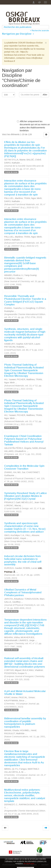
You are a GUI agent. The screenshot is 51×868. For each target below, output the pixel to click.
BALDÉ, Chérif (34, 160)
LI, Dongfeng (29, 308)
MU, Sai (21, 472)
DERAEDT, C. (11, 805)
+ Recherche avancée (40, 30)
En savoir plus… (30, 864)
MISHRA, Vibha (12, 637)
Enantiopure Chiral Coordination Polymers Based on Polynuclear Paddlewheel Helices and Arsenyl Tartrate (24, 440)
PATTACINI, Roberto (14, 347)
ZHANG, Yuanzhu (13, 308)
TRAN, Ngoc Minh (33, 198)
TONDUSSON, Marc (34, 599)
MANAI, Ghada (11, 730)
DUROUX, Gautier (13, 568)
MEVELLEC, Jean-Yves (33, 502)
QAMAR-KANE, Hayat (15, 538)
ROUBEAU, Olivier (13, 278)
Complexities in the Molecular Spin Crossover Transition (24, 467)
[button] (39, 2)
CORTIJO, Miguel (13, 670)
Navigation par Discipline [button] (18, 34)
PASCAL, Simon (27, 697)
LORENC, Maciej (13, 505)
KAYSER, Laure (32, 344)
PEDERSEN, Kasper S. (16, 673)
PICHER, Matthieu (26, 379)
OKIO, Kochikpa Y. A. (14, 535)
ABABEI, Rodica (12, 275)
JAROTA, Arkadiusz (14, 599)
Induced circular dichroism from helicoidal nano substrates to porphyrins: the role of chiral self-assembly (23, 560)
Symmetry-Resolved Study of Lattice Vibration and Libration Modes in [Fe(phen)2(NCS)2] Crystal (26, 496)
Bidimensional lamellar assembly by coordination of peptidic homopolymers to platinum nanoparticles (25, 723)
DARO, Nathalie (12, 163)
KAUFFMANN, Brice (14, 701)
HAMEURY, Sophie (14, 344)
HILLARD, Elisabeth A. (15, 451)
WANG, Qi (9, 769)
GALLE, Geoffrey (12, 602)
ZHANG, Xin (10, 472)
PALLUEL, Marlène (14, 198)
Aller (45, 95)
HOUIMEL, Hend (28, 730)
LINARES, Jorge (27, 640)
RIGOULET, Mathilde (14, 733)
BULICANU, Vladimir (33, 670)
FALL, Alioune (32, 535)
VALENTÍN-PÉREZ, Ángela (18, 448)
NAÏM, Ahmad (39, 448)
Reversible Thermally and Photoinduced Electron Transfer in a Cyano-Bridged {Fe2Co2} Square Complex (25, 300)
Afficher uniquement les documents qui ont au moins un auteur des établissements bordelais (33, 126)
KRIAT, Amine (11, 697)
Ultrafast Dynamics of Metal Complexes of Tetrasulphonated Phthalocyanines (23, 592)
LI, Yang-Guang (29, 275)
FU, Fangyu (21, 769)
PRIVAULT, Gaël (12, 502)
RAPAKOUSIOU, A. (29, 805)
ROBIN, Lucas (30, 568)
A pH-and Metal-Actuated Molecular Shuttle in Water (25, 693)
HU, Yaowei (10, 379)
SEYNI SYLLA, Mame (15, 160)
